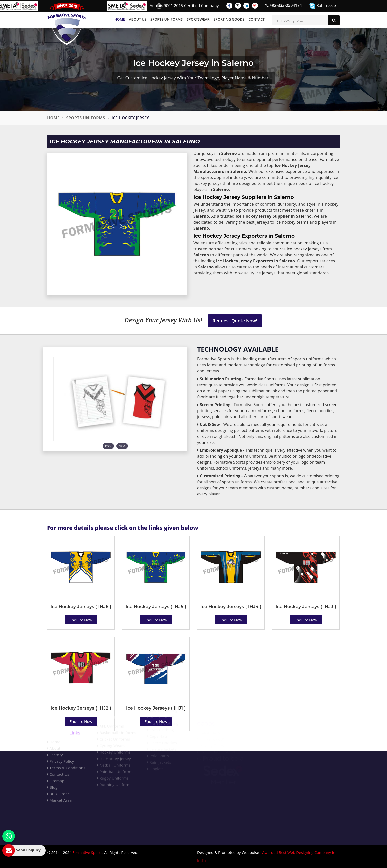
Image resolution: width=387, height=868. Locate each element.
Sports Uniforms (167, 19)
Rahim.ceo (323, 6)
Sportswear (198, 19)
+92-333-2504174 (284, 5)
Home (120, 19)
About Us (138, 19)
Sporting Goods (229, 19)
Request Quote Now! (235, 321)
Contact (257, 19)
